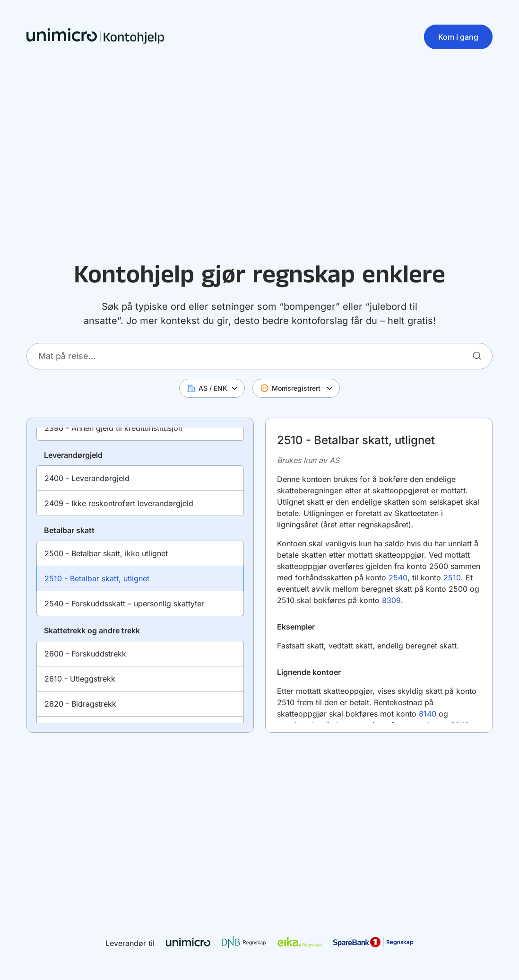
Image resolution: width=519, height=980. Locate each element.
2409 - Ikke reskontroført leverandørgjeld (119, 503)
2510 (452, 577)
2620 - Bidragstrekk (80, 704)
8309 (391, 600)
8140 (429, 714)
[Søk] (477, 356)
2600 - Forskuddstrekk (85, 654)
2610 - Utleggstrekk (80, 679)
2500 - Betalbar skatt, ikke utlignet (106, 553)
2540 (398, 577)
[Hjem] (95, 37)
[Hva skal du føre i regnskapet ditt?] (259, 356)
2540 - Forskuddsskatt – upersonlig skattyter (124, 604)
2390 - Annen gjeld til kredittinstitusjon (113, 428)
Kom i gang (458, 37)
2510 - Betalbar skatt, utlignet (97, 578)
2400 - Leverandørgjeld (87, 478)
